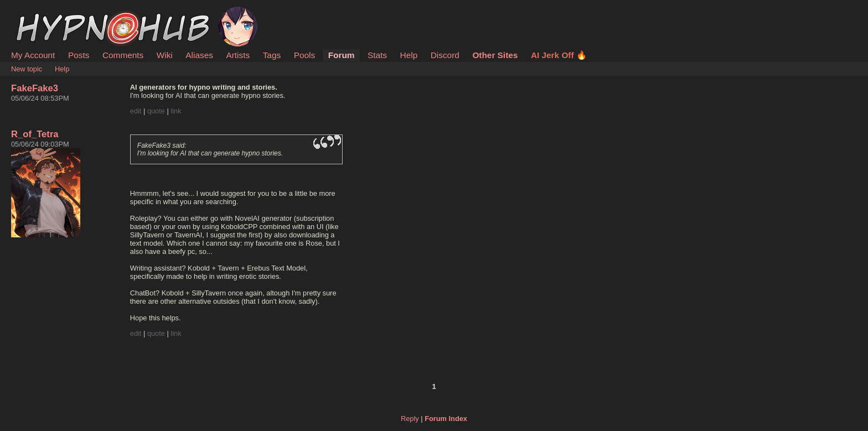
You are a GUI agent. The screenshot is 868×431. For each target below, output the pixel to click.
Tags (272, 55)
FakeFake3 (35, 88)
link (176, 111)
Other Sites (495, 55)
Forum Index (446, 419)
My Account (33, 55)
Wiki (165, 55)
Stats (377, 55)
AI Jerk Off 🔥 (559, 55)
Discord (445, 55)
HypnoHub (42, 13)
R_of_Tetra (35, 134)
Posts (79, 55)
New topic (27, 69)
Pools (304, 55)
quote (156, 111)
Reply (410, 419)
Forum (342, 55)
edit (136, 111)
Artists (238, 55)
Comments (123, 55)
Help (409, 55)
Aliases (199, 55)
